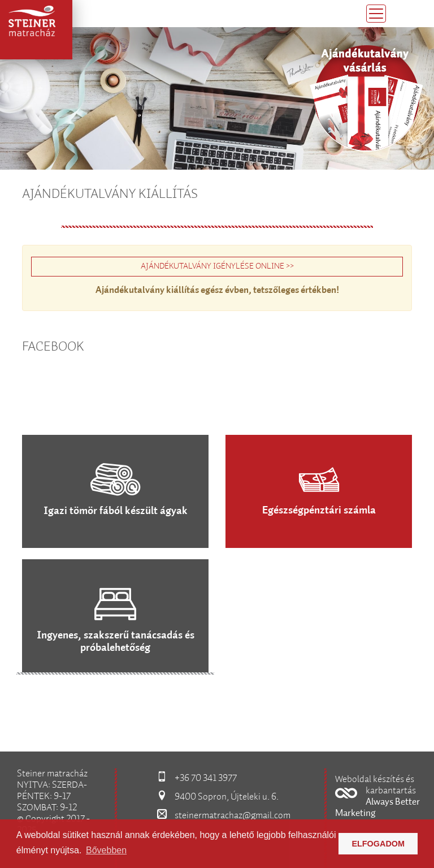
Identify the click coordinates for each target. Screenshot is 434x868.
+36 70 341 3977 (206, 778)
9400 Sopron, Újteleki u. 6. (227, 797)
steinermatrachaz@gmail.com (233, 816)
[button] (380, 798)
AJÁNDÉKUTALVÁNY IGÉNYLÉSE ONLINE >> (217, 266)
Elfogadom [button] (378, 844)
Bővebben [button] (106, 850)
